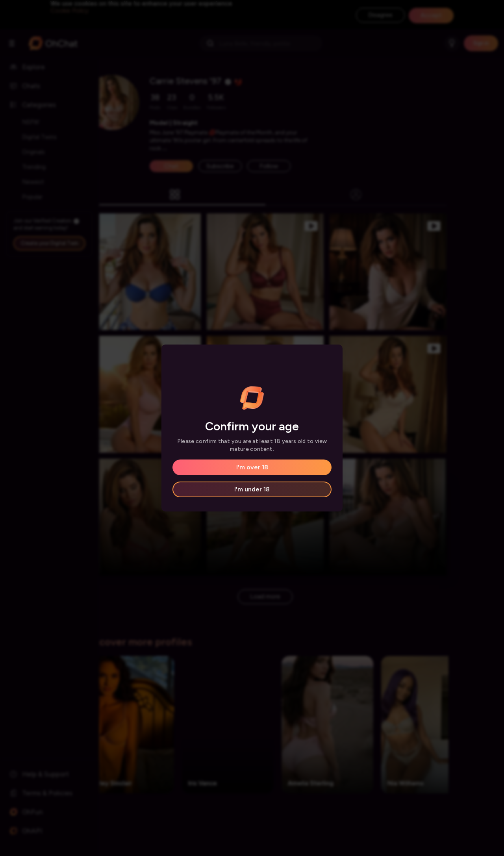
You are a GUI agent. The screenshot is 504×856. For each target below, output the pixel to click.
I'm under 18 (252, 489)
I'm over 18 (252, 467)
